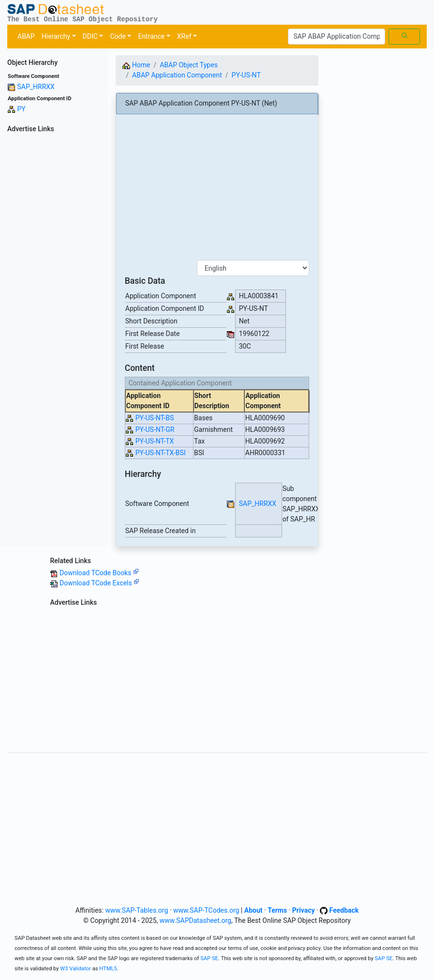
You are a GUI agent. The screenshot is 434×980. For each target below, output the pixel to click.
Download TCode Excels (99, 583)
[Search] (337, 37)
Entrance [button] (151, 36)
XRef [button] (184, 36)
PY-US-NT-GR (155, 429)
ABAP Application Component (177, 75)
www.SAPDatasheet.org (195, 920)
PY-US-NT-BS (155, 418)
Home (136, 65)
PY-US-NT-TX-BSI (161, 453)
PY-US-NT (246, 75)
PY (21, 109)
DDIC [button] (90, 36)
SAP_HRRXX (36, 87)
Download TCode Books (99, 573)
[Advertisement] (54, 281)
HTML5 (108, 969)
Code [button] (118, 36)
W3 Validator (75, 969)
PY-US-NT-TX (155, 441)
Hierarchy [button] (56, 36)
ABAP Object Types (189, 65)
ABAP (26, 36)
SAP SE (209, 958)
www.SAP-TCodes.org (206, 910)
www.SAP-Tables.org (136, 910)
